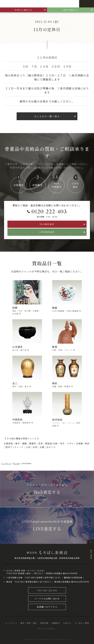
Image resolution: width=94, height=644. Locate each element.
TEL (83, 4)
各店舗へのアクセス (47, 606)
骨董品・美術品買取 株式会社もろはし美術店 (14, 4)
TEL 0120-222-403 (47, 590)
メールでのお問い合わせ (47, 598)
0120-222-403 (49, 211)
